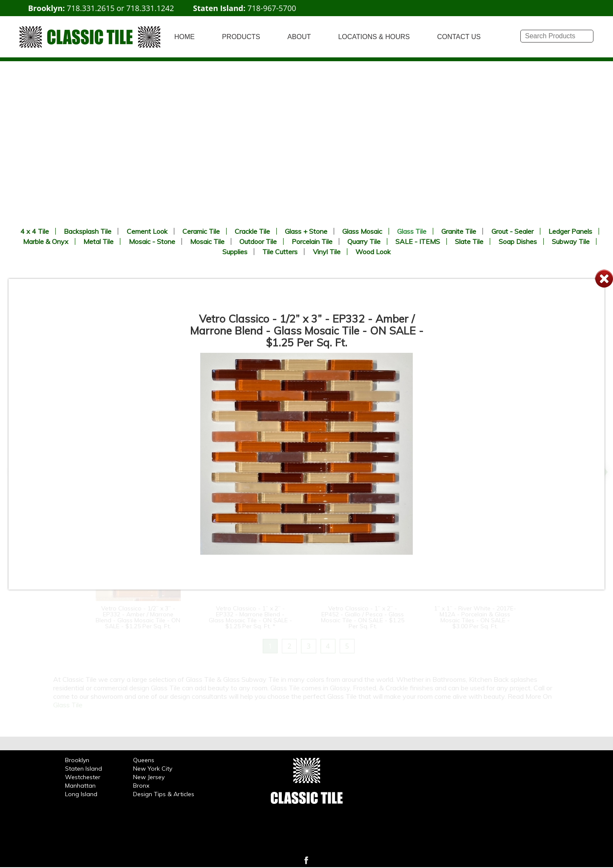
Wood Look (373, 252)
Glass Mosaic (362, 231)
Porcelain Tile (312, 241)
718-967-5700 (272, 8)
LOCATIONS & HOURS (374, 37)
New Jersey (149, 777)
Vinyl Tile (327, 252)
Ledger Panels (570, 231)
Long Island (81, 794)
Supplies (235, 252)
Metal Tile (98, 241)
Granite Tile (459, 231)
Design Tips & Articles (164, 794)
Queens (144, 760)
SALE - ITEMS (418, 241)
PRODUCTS (241, 37)
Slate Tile (469, 241)
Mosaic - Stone (152, 241)
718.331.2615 (91, 8)
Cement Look (147, 231)
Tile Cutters (280, 252)
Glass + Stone (306, 231)
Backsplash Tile (88, 231)
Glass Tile (412, 231)
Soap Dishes (518, 241)
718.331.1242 (150, 8)
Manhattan (80, 786)
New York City (153, 769)
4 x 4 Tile (35, 231)
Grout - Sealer (512, 231)
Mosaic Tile (207, 241)
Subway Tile (571, 241)
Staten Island (84, 769)
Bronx (141, 786)
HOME (184, 37)
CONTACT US (459, 37)
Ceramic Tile (201, 231)
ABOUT (299, 37)
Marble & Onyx (46, 241)
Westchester (83, 777)
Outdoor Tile (258, 241)
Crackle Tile (252, 231)
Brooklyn (77, 760)
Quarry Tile (364, 241)
